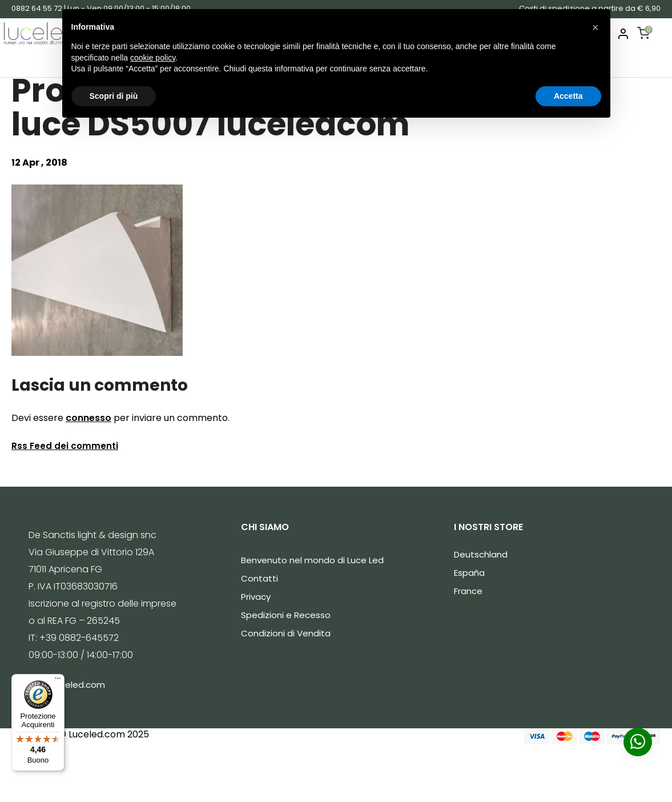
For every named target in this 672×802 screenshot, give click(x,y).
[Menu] (58, 681)
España (469, 573)
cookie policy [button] (153, 58)
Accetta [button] (568, 96)
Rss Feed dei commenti (65, 446)
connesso (88, 418)
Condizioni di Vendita (286, 633)
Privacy (256, 597)
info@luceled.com (67, 685)
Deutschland (481, 554)
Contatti (259, 578)
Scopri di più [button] (114, 96)
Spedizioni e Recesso (286, 615)
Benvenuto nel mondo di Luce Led (312, 560)
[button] (595, 27)
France (468, 591)
